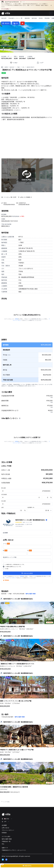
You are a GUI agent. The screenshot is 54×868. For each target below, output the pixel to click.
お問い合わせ (5, 828)
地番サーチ (5, 848)
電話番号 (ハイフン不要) (10, 557)
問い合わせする (27, 866)
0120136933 (19, 526)
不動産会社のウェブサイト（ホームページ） (14, 850)
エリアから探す (6, 836)
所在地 (41, 18)
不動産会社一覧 (6, 841)
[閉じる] (51, 5)
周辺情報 (47, 18)
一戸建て (18, 67)
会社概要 (27, 533)
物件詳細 (34, 18)
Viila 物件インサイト (16, 18)
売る (3, 844)
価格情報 (27, 18)
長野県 (6, 67)
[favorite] (14, 63)
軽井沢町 (12, 67)
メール (6, 544)
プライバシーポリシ (11, 578)
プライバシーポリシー (8, 830)
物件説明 (4, 18)
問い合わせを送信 (27, 573)
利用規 (16, 319)
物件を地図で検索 (31, 594)
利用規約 (4, 833)
